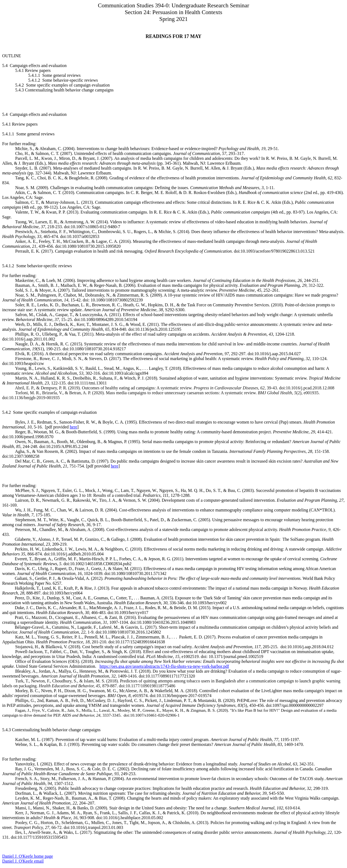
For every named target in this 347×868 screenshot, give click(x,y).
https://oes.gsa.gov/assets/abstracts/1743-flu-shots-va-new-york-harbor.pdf (164, 666)
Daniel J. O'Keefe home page (28, 856)
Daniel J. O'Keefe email (23, 861)
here (73, 427)
